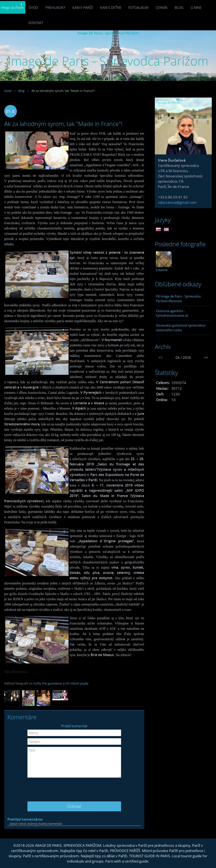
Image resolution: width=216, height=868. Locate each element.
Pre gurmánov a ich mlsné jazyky (65, 683)
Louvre (162, 270)
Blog (179, 8)
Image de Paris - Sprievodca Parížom (108, 33)
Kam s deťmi (111, 8)
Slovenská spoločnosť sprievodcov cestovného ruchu (181, 328)
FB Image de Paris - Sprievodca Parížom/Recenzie (178, 299)
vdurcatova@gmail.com (177, 202)
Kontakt (36, 23)
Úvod (33, 8)
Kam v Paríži (83, 8)
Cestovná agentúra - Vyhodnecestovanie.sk (172, 313)
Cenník (161, 8)
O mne (196, 8)
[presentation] (74, 788)
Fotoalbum (138, 8)
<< (161, 357)
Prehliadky (55, 8)
